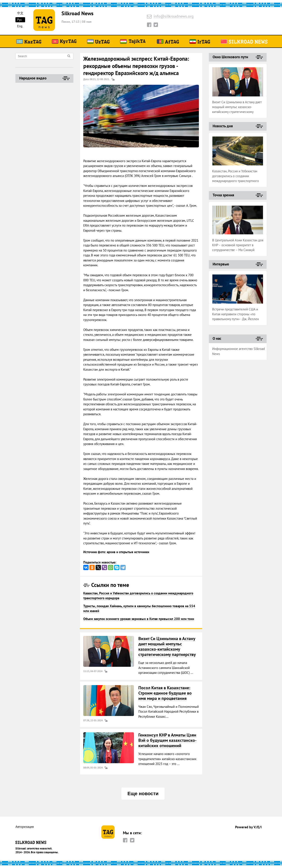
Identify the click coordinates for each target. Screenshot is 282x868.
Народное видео (33, 78)
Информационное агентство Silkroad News (238, 351)
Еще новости (143, 794)
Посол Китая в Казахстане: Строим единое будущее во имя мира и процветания (165, 693)
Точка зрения (223, 195)
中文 (20, 13)
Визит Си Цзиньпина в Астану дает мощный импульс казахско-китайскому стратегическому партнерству (167, 646)
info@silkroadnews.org (174, 16)
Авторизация (25, 827)
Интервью (221, 264)
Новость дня (223, 126)
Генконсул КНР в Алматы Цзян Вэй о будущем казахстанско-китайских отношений (167, 740)
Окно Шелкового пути (230, 57)
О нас (217, 338)
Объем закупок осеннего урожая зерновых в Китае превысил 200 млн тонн (139, 619)
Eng (20, 26)
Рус (19, 20)
